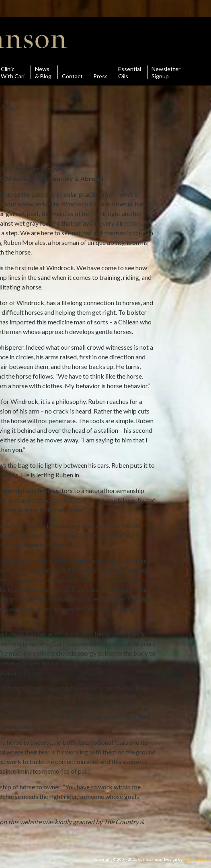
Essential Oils (130, 72)
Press (100, 72)
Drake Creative (197, 859)
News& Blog (43, 72)
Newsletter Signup (166, 72)
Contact (72, 72)
